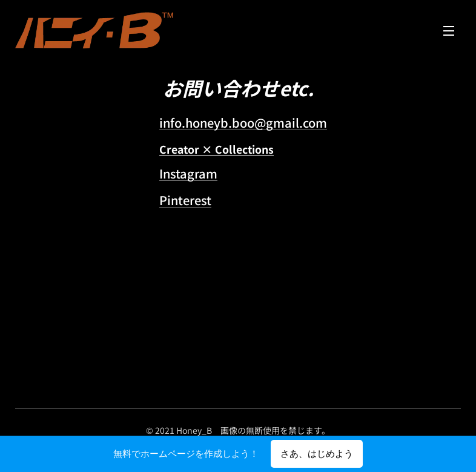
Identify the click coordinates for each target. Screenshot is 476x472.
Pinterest (185, 200)
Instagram (188, 173)
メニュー (449, 31)
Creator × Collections (217, 149)
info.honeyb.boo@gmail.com (243, 123)
